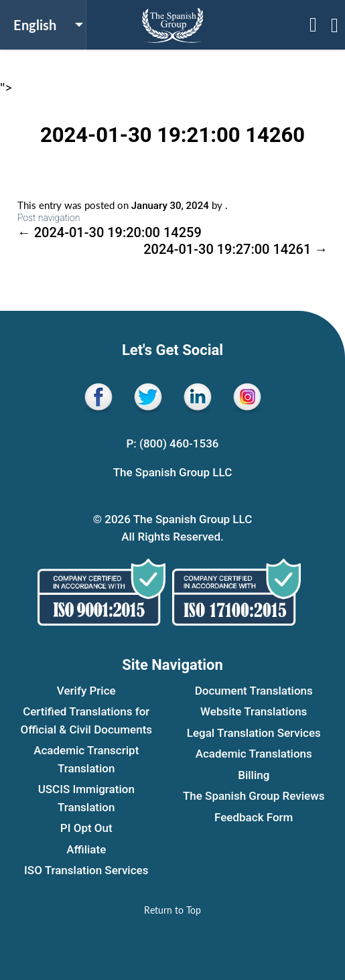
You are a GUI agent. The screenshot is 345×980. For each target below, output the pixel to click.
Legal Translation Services (254, 733)
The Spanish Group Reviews (254, 796)
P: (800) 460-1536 (172, 443)
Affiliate (86, 849)
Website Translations (254, 711)
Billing (254, 775)
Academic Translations (254, 754)
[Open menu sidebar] (313, 25)
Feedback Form (254, 817)
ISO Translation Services (86, 870)
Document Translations (254, 691)
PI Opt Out (86, 828)
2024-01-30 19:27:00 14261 (235, 249)
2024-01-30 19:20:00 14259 (110, 232)
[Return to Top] (172, 910)
